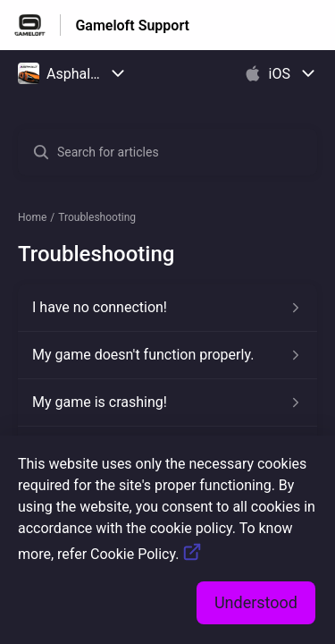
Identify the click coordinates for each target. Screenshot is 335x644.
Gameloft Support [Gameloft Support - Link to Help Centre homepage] (132, 25)
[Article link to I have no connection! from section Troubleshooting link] (167, 308)
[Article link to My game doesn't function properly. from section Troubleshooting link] (167, 355)
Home (32, 217)
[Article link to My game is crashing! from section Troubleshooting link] (167, 402)
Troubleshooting (97, 217)
